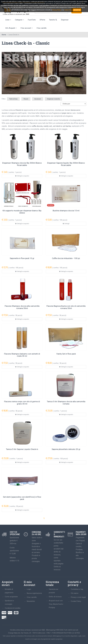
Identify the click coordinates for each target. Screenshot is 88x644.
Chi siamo (75, 593)
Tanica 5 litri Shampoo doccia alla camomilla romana (66, 403)
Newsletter (31, 601)
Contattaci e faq (77, 589)
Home (4, 35)
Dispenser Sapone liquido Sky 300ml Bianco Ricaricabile (66, 164)
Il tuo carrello (42, 28)
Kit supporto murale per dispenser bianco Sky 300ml (22, 212)
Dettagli (66, 224)
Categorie (20, 20)
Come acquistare (11, 597)
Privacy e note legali (78, 597)
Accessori (38, 99)
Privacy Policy (57, 10)
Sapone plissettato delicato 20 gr (66, 449)
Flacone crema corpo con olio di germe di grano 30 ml (22, 403)
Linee (8, 20)
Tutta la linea (13, 99)
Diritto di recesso (55, 597)
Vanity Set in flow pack (66, 354)
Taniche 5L (53, 20)
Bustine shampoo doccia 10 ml (66, 211)
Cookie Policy (76, 601)
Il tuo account (27, 28)
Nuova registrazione (34, 593)
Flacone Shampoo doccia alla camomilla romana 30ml (22, 307)
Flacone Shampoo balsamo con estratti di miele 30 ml (22, 355)
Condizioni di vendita (13, 608)
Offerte (42, 20)
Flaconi (26, 99)
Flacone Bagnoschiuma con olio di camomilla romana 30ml (66, 307)
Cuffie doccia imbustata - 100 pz (66, 258)
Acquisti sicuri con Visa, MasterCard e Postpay (56, 604)
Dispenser (65, 20)
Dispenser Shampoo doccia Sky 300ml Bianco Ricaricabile (22, 164)
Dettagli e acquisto (22, 176)
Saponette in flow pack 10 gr (22, 258)
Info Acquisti (11, 28)
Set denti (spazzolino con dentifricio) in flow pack (22, 498)
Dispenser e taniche (53, 99)
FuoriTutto (32, 20)
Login (29, 589)
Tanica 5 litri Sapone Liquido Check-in (22, 449)
